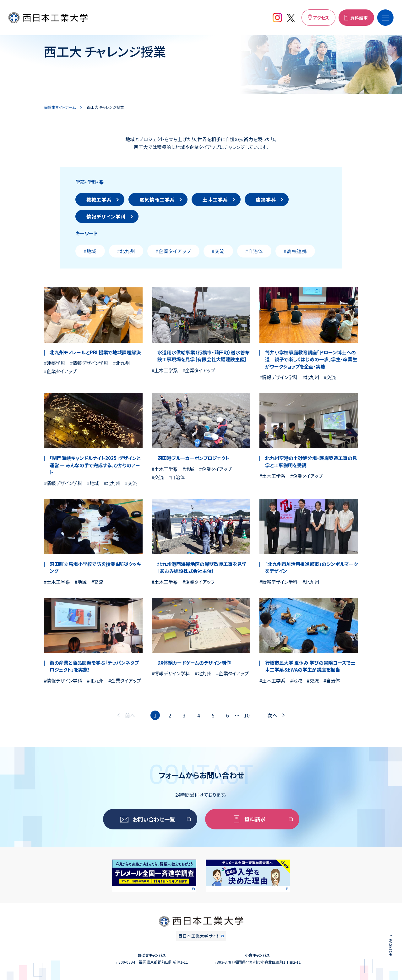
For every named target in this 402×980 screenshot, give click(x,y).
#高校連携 (295, 251)
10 (247, 715)
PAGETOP (391, 948)
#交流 (218, 251)
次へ (272, 715)
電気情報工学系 (157, 199)
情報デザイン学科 (106, 216)
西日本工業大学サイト (199, 936)
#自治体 (254, 251)
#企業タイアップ (173, 251)
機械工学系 (99, 199)
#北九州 (126, 251)
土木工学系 (215, 199)
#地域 (90, 251)
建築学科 (266, 199)
